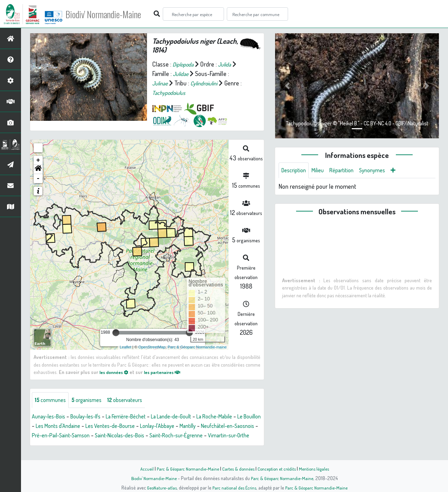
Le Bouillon (49, 427)
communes (52, 401)
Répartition (348, 171)
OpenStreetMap (152, 347)
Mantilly (240, 427)
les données (116, 372)
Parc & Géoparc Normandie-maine (197, 347)
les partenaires (169, 372)
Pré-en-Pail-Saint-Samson (130, 436)
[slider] (116, 333)
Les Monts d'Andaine (94, 427)
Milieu (322, 171)
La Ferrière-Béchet (139, 417)
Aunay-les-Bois (51, 417)
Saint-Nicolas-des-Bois (197, 436)
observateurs (134, 401)
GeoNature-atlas (158, 487)
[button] (38, 169)
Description (295, 171)
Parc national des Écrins (233, 487)
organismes (92, 401)
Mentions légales (319, 469)
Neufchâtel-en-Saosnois (62, 436)
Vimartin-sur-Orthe (92, 446)
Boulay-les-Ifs (93, 417)
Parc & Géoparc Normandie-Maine (184, 469)
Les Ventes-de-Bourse (153, 427)
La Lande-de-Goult (191, 417)
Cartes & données (238, 469)
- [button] (38, 179)
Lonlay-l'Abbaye (206, 427)
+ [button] (38, 160)
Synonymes (382, 171)
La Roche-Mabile (240, 417)
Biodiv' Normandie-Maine (115, 14)
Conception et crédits (279, 469)
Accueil (140, 469)
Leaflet (125, 347)
